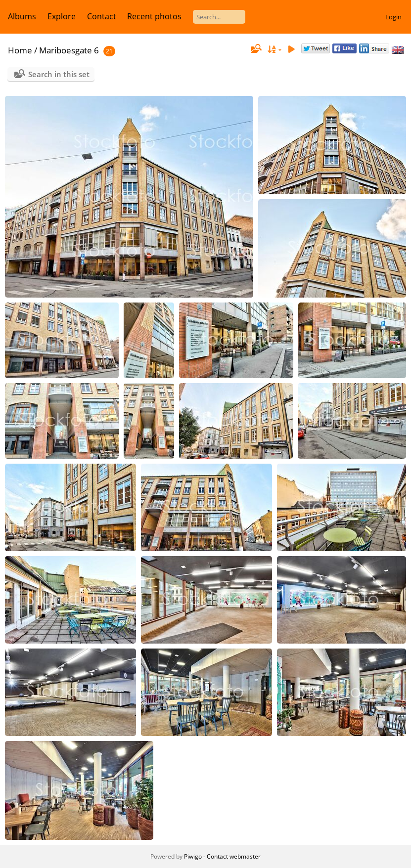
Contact (102, 16)
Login (393, 17)
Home (20, 50)
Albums (22, 16)
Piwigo (193, 856)
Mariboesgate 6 (69, 50)
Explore (62, 16)
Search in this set (59, 74)
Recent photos (154, 16)
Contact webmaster (234, 856)
